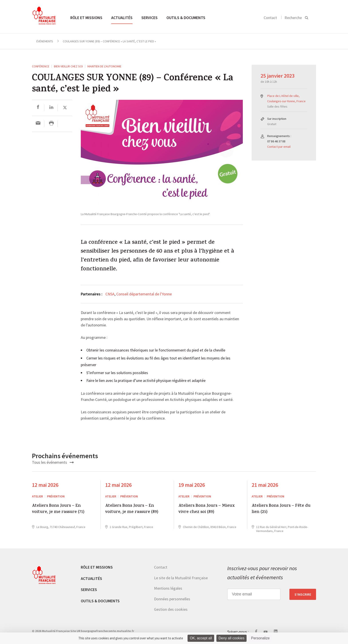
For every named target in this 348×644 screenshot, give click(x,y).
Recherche (293, 18)
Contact (270, 18)
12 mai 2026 (45, 485)
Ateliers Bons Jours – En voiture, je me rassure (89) (132, 509)
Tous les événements (53, 462)
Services (149, 18)
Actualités (122, 18)
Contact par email (279, 147)
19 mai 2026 (192, 485)
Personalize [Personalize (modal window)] (260, 638)
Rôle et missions (86, 18)
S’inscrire (303, 594)
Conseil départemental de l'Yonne (144, 294)
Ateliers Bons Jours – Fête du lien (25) (281, 509)
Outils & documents (186, 18)
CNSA (110, 294)
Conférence (41, 66)
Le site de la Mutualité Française (181, 578)
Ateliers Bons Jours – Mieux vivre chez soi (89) (207, 509)
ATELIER (37, 496)
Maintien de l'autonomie (104, 66)
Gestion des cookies (171, 609)
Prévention (56, 496)
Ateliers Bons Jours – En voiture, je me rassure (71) (58, 509)
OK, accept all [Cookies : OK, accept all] (201, 638)
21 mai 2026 (265, 485)
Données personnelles (172, 599)
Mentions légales (168, 588)
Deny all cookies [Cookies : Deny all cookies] (232, 638)
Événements (45, 41)
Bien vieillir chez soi (68, 66)
